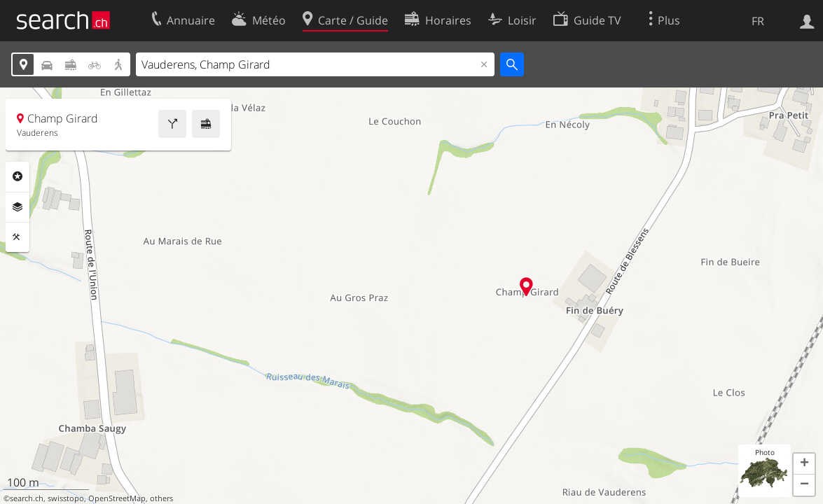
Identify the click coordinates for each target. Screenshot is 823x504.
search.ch (27, 498)
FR (758, 21)
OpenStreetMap (117, 498)
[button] (804, 464)
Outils (18, 237)
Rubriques (18, 176)
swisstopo (66, 498)
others (161, 498)
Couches (18, 207)
